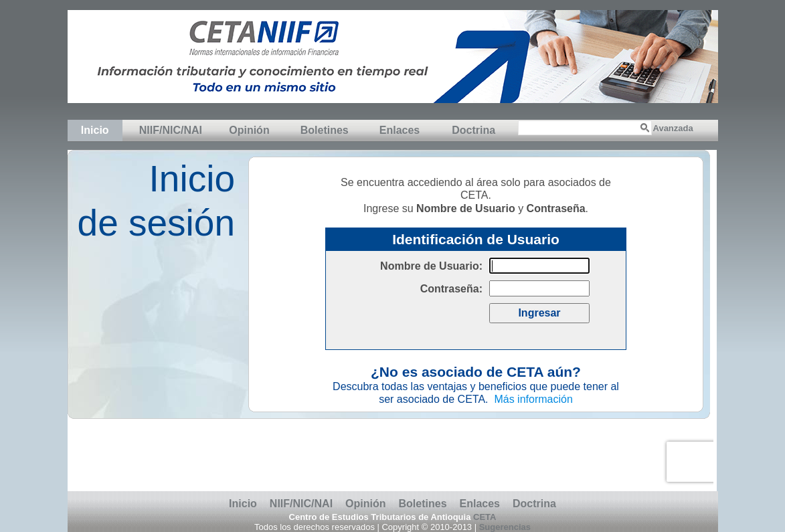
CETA (485, 517)
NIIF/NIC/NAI (171, 130)
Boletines (325, 130)
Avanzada (673, 128)
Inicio (95, 130)
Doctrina (473, 130)
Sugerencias (505, 527)
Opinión (249, 130)
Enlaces (400, 130)
